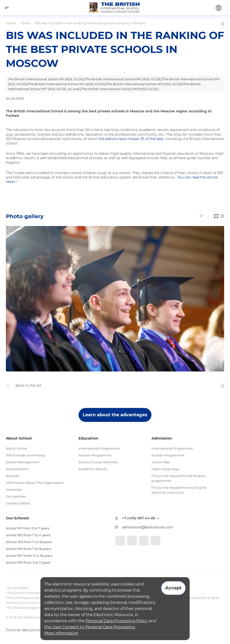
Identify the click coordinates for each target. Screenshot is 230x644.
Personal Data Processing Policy (117, 621)
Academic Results (93, 469)
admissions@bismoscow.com (148, 527)
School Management (23, 462)
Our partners (16, 496)
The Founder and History (26, 455)
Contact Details (18, 503)
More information (61, 633)
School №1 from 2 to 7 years (28, 528)
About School (17, 448)
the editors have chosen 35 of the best (131, 139)
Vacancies (14, 489)
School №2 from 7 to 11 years (28, 535)
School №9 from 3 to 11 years (28, 562)
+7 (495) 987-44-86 (139, 518)
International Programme (99, 448)
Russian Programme (95, 455)
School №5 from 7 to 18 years (29, 549)
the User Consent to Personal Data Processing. (90, 627)
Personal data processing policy (33, 630)
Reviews (12, 476)
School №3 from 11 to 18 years (29, 542)
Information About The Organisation (35, 483)
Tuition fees (161, 462)
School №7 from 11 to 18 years (29, 556)
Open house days (165, 469)
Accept (173, 588)
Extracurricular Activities (98, 462)
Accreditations (17, 469)
